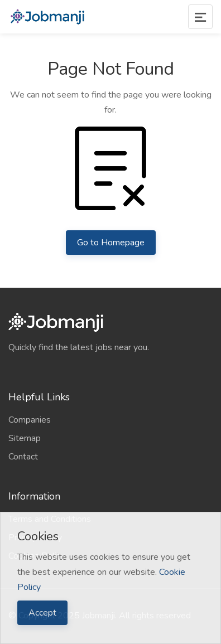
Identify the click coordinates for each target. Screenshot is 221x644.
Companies (30, 420)
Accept (42, 613)
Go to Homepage (111, 243)
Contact (23, 457)
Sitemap (25, 438)
